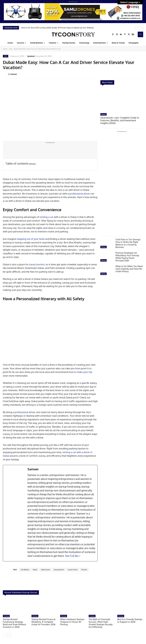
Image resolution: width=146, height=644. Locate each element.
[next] (141, 28)
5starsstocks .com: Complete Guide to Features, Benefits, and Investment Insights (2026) (121, 120)
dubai (35, 570)
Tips (10, 49)
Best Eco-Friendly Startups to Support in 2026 (130, 621)
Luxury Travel (73, 570)
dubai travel (45, 570)
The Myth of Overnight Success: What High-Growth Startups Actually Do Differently (101, 623)
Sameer (14, 74)
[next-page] (9, 635)
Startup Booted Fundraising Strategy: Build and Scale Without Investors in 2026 (14, 623)
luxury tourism (59, 570)
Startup (6, 616)
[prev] (137, 28)
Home (5, 49)
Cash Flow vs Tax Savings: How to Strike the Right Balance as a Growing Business (128, 243)
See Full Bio (72, 556)
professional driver (80, 194)
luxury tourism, (37, 264)
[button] (140, 34)
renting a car (47, 217)
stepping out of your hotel (31, 239)
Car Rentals (25, 570)
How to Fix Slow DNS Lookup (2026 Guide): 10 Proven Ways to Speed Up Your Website (57, 28)
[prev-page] (5, 635)
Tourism (84, 570)
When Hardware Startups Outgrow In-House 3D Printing (72, 622)
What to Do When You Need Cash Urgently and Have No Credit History (129, 268)
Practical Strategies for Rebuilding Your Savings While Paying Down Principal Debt (127, 256)
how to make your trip (80, 372)
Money (104, 114)
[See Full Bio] (80, 556)
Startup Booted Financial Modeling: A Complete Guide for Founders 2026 (43, 622)
